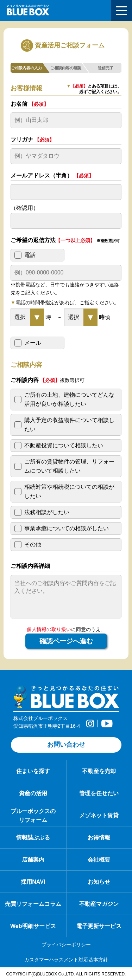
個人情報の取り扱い (49, 629)
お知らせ (99, 882)
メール (33, 343)
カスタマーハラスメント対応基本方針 (66, 960)
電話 (30, 255)
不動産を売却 (99, 771)
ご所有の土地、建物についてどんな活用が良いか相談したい (69, 399)
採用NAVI (33, 882)
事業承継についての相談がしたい (67, 528)
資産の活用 (33, 793)
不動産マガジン (99, 904)
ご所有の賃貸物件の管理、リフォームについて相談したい (69, 466)
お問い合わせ (66, 745)
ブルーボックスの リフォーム (33, 815)
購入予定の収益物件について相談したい (69, 425)
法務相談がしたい (47, 512)
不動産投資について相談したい (64, 445)
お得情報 (99, 837)
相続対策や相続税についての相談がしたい (69, 491)
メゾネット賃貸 (99, 815)
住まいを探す (33, 771)
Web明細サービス (33, 926)
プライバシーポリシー (66, 945)
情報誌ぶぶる (33, 837)
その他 (33, 544)
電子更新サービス (99, 926)
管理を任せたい (99, 793)
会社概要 (99, 859)
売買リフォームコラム (33, 904)
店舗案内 (33, 859)
